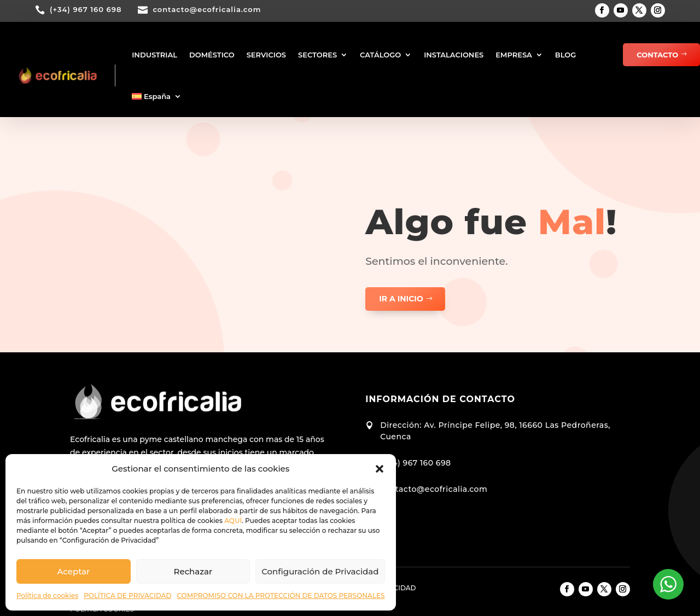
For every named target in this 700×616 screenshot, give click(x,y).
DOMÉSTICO (212, 55)
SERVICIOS (266, 55)
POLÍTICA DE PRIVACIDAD (127, 595)
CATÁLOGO (380, 55)
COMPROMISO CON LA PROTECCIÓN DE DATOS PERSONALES (281, 595)
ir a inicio (401, 299)
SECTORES (317, 55)
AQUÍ (233, 521)
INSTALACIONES (454, 55)
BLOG (566, 55)
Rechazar (193, 571)
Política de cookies (47, 595)
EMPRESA (514, 55)
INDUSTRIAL (154, 55)
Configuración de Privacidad (320, 571)
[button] (380, 469)
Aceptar (73, 571)
